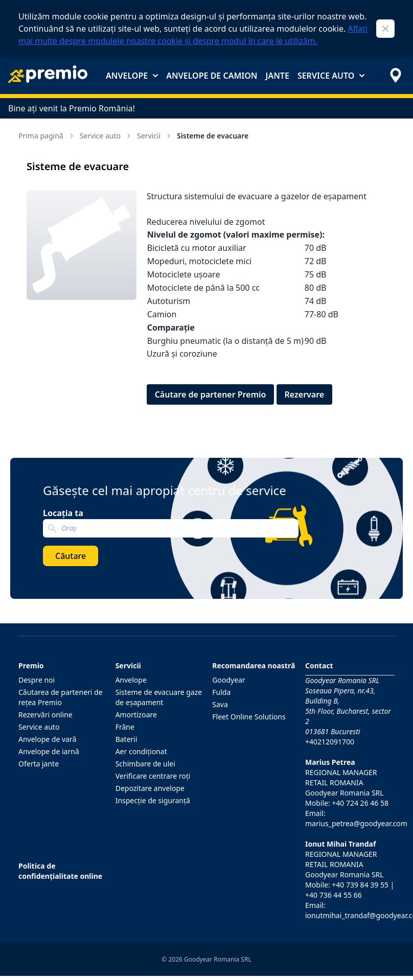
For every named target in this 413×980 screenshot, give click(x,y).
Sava (220, 704)
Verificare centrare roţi (153, 776)
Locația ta (63, 513)
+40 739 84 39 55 (360, 885)
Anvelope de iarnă (49, 751)
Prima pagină (47, 136)
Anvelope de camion (212, 76)
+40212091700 (330, 742)
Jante (277, 76)
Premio (31, 666)
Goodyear (228, 680)
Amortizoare (136, 715)
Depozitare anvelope (150, 788)
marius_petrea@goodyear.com (356, 823)
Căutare (71, 556)
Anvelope (132, 76)
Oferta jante (39, 764)
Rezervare (305, 394)
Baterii (127, 739)
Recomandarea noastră (254, 666)
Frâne (125, 727)
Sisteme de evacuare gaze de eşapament (159, 697)
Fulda (221, 692)
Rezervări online (45, 715)
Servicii (155, 136)
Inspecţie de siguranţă (153, 800)
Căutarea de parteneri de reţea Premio (61, 697)
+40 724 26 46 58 (360, 803)
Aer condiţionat (141, 751)
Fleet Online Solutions (249, 717)
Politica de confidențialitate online (60, 871)
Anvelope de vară (47, 739)
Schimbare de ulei (145, 764)
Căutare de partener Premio (211, 394)
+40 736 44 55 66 (334, 895)
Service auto (331, 76)
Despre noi (37, 680)
